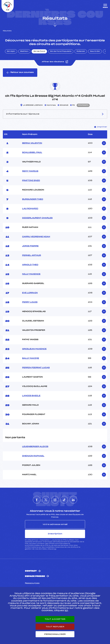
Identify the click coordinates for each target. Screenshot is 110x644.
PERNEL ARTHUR (31, 255)
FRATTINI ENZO (31, 181)
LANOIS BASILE (31, 396)
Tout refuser (55, 627)
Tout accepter (55, 619)
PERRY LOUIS (30, 302)
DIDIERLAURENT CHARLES (37, 218)
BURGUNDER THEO (33, 199)
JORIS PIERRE (30, 246)
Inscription (55, 534)
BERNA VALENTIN (32, 143)
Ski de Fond (39, 51)
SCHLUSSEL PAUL (32, 153)
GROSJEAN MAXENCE (34, 349)
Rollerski (81, 51)
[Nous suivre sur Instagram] (55, 500)
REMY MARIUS (30, 171)
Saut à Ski (95, 51)
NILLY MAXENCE (31, 274)
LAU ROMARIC (30, 209)
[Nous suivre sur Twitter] (46, 500)
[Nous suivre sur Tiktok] (64, 500)
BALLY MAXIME (31, 358)
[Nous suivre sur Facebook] (37, 500)
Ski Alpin (11, 51)
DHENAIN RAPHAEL (33, 456)
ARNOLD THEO (30, 265)
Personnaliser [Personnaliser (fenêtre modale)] (55, 634)
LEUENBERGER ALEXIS (35, 447)
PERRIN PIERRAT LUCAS (36, 368)
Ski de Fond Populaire (61, 51)
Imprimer (101, 127)
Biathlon (24, 51)
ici (55, 549)
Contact (31, 571)
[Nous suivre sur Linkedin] (73, 500)
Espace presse (35, 576)
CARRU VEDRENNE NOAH (36, 237)
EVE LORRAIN (30, 293)
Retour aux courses (20, 73)
